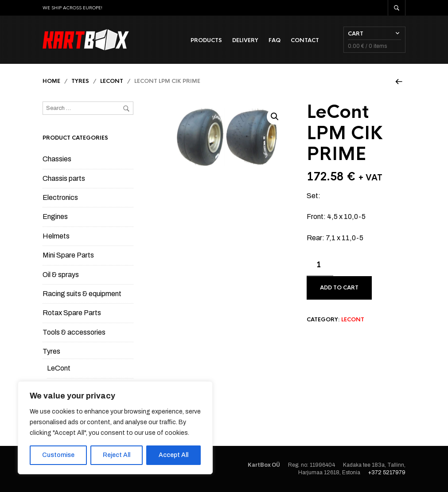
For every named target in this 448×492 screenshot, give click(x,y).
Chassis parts (64, 178)
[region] (115, 428)
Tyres (80, 81)
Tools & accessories (74, 332)
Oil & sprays (61, 275)
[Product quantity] (320, 265)
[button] (275, 117)
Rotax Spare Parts (72, 313)
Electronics (60, 197)
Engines (55, 217)
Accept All (173, 455)
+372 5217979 (387, 472)
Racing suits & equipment (82, 294)
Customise (58, 455)
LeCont (112, 81)
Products (206, 40)
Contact (305, 40)
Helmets (56, 236)
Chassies (57, 159)
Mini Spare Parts (68, 255)
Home (51, 81)
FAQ (275, 40)
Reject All (117, 455)
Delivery (245, 40)
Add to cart (339, 288)
